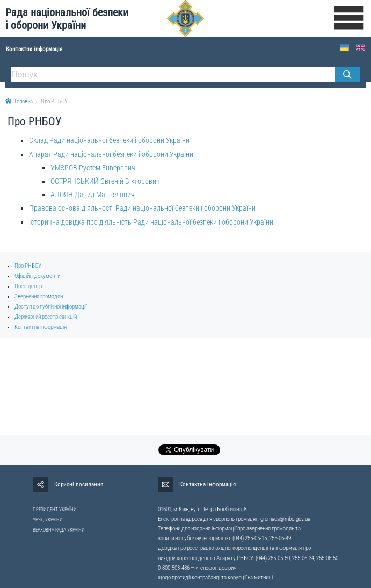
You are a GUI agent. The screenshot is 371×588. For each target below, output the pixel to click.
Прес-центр (28, 286)
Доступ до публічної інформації (50, 307)
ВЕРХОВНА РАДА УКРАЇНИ (59, 530)
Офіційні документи (37, 276)
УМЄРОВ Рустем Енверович (93, 168)
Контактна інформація (41, 327)
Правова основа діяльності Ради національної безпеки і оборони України (142, 208)
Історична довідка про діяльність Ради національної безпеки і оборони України (151, 222)
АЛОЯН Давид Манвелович (93, 195)
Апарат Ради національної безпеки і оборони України (111, 154)
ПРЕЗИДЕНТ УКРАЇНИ (55, 510)
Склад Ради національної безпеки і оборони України (109, 140)
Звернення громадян (39, 296)
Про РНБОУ (54, 101)
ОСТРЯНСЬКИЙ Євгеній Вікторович (105, 181)
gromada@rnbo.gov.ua (285, 519)
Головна (19, 101)
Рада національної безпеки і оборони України (67, 19)
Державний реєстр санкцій (46, 317)
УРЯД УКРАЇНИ (48, 520)
